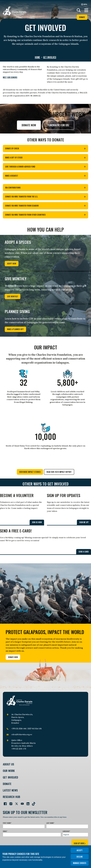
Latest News (10, 790)
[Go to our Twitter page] (16, 803)
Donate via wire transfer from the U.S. (45, 197)
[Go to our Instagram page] (10, 803)
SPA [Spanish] (84, 4)
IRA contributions (45, 188)
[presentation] (21, 843)
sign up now (80, 843)
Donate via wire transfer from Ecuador (45, 206)
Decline (80, 857)
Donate (82, 17)
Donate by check (45, 148)
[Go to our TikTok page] (33, 803)
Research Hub (11, 797)
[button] (86, 10)
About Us (8, 764)
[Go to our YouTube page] (21, 803)
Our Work (9, 771)
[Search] (79, 10)
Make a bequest (45, 176)
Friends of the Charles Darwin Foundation (57, 93)
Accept (80, 850)
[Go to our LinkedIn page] (27, 803)
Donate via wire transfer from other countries (45, 215)
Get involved (50, 57)
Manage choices (80, 863)
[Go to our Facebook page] (4, 803)
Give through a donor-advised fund (45, 167)
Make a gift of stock (45, 158)
